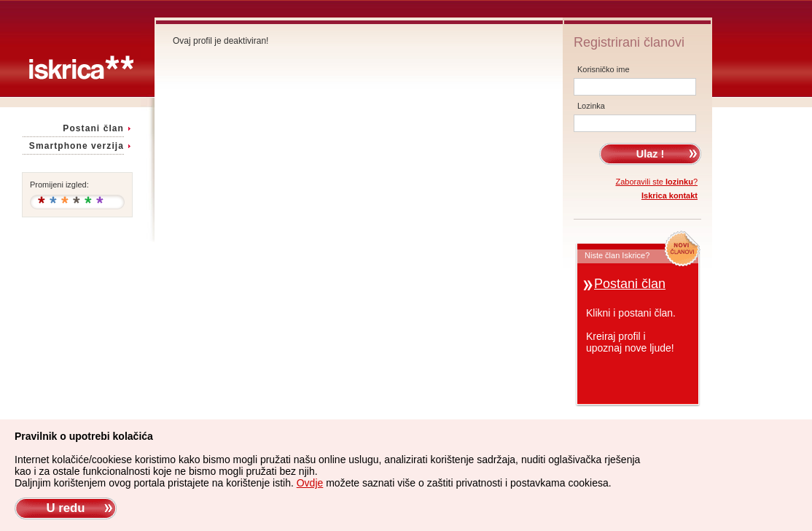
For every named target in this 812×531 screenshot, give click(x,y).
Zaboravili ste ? (657, 182)
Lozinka (591, 106)
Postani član (93, 128)
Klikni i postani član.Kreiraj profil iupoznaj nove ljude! (631, 330)
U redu (65, 508)
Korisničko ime (604, 69)
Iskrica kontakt (669, 195)
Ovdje (310, 483)
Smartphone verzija (77, 146)
